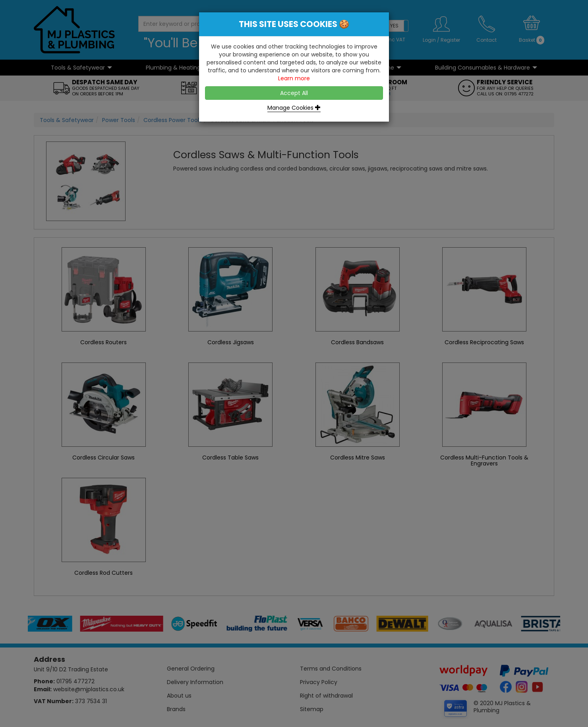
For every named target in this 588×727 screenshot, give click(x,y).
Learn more (294, 78)
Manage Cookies (294, 108)
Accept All (294, 93)
